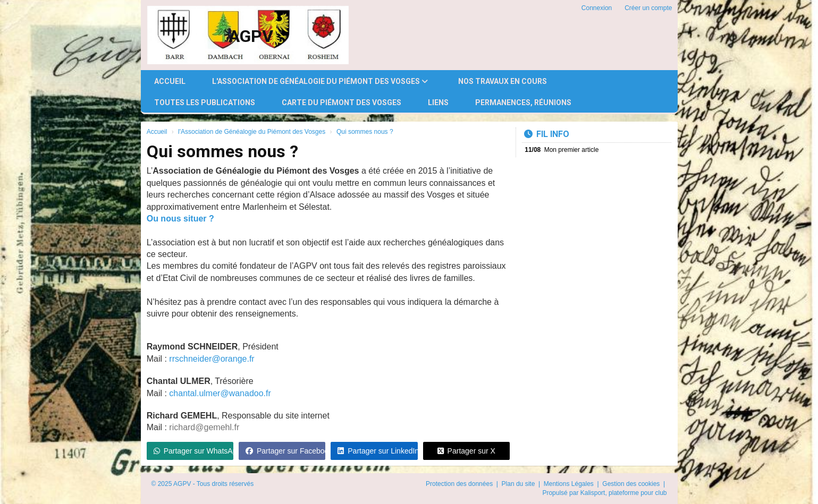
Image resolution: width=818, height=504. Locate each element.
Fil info (547, 134)
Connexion (597, 8)
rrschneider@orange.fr (212, 359)
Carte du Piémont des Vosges (341, 102)
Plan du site (519, 484)
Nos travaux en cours (503, 81)
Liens (438, 102)
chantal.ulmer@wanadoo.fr (220, 393)
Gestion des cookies (632, 484)
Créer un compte (648, 8)
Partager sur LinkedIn (377, 451)
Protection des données (460, 484)
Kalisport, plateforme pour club (624, 493)
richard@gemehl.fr (204, 427)
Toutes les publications (205, 102)
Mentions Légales (570, 484)
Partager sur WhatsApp (193, 451)
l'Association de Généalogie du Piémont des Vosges (320, 81)
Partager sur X (466, 451)
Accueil (170, 81)
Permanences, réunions (523, 102)
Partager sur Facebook (285, 451)
